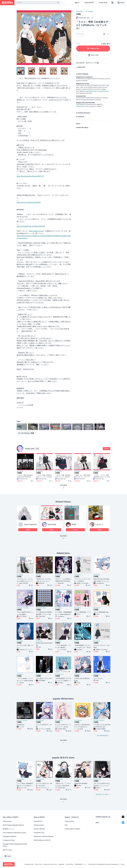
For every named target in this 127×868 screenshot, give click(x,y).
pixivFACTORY (80, 106)
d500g (74, 524)
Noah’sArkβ (52, 524)
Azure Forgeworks (30, 524)
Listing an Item (7, 821)
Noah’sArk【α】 (32, 449)
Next (70, 38)
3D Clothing (89, 11)
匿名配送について (8, 829)
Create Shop (103, 3)
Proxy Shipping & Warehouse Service (14, 833)
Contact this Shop (82, 127)
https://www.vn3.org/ (36, 231)
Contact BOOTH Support (72, 829)
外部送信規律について (81, 864)
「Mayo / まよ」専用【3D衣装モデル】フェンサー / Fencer (82, 476)
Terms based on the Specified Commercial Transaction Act (104, 864)
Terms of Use (38, 864)
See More (63, 538)
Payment (81, 117)
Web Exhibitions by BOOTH (42, 840)
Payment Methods (39, 829)
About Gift (81, 67)
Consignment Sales (9, 840)
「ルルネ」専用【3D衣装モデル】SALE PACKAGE (25, 476)
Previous (18, 38)
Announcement (69, 821)
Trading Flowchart (84, 113)
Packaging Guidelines (9, 836)
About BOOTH (89, 3)
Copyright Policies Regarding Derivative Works (15, 845)
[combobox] (38, 3)
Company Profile (29, 864)
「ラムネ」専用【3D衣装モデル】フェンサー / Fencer (44, 476)
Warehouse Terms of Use (50, 864)
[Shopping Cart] (112, 3)
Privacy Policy (69, 864)
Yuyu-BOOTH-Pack (103, 91)
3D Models (79, 11)
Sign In (77, 3)
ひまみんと (99, 524)
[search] (58, 3)
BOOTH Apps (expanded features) (13, 825)
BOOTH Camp (7, 850)
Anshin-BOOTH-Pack (91, 91)
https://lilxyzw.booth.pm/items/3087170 (30, 176)
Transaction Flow (39, 833)
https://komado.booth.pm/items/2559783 (31, 226)
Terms (78, 124)
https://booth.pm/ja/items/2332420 (29, 202)
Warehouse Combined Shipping (44, 836)
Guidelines (61, 864)
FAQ (66, 825)
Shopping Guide (39, 825)
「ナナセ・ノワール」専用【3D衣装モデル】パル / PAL (102, 476)
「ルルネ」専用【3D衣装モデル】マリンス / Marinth (63, 476)
